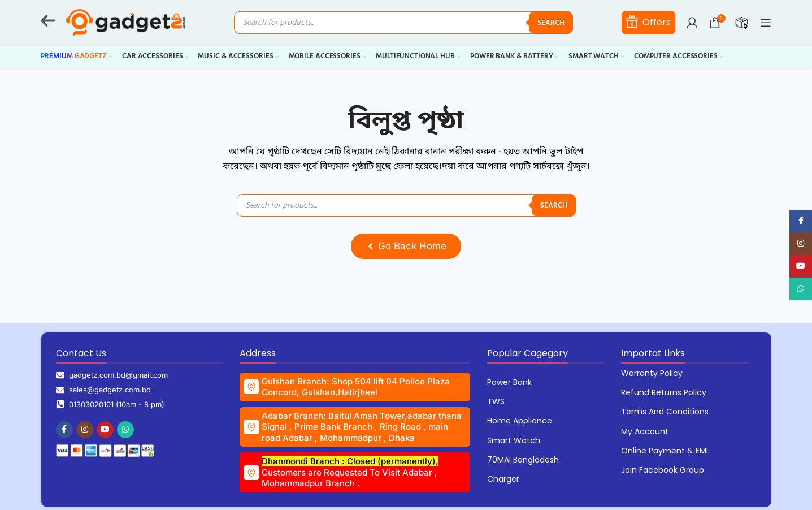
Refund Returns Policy (664, 392)
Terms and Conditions (665, 412)
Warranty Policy (652, 373)
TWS (496, 401)
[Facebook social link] (64, 430)
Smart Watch (514, 440)
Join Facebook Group (663, 470)
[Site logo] (125, 22)
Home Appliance (520, 421)
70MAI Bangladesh (523, 460)
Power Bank (509, 382)
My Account (645, 431)
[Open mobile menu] (766, 23)
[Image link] (105, 451)
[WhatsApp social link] (125, 430)
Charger (503, 479)
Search (551, 23)
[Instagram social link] (85, 430)
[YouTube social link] (105, 430)
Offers (648, 22)
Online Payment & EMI (665, 451)
